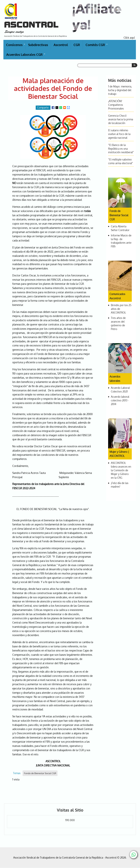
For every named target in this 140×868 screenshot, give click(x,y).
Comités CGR (97, 46)
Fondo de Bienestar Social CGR (40, 773)
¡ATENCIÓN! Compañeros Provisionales (116, 105)
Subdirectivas (38, 45)
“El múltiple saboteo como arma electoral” (121, 161)
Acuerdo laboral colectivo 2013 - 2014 (120, 400)
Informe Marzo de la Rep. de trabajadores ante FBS (121, 241)
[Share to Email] (65, 108)
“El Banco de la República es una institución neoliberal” (121, 149)
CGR (77, 45)
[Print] (68, 108)
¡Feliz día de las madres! (120, 485)
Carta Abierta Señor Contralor (120, 228)
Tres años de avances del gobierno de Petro (118, 323)
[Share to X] (57, 108)
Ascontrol (61, 45)
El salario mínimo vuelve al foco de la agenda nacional (119, 134)
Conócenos (16, 46)
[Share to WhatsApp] (61, 108)
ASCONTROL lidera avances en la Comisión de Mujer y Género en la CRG (121, 470)
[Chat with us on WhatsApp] (134, 855)
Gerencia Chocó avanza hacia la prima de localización (121, 119)
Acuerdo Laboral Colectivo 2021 (120, 390)
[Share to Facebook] (53, 108)
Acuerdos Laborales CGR (26, 56)
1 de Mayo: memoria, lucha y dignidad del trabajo (120, 90)
